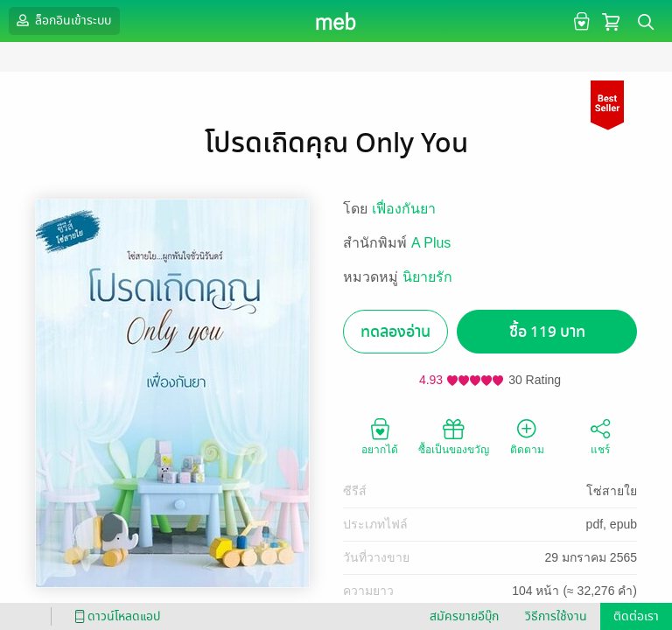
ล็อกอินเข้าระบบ (62, 20)
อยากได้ (380, 436)
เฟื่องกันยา (404, 209)
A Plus (431, 243)
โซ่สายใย (612, 491)
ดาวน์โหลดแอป (115, 616)
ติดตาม (527, 436)
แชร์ (600, 436)
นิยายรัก (427, 277)
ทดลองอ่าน (395, 332)
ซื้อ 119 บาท (547, 332)
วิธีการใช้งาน (556, 616)
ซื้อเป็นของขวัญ (454, 436)
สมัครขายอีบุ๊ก (464, 616)
